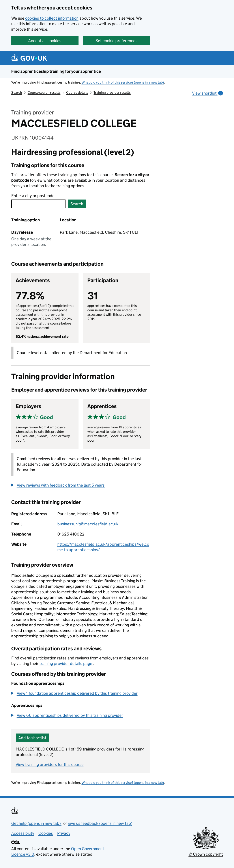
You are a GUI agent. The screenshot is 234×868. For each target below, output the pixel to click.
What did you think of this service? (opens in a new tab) (123, 82)
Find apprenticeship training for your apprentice (56, 71)
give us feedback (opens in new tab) (100, 823)
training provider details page (66, 664)
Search (17, 92)
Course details (77, 92)
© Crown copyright (206, 854)
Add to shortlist (32, 738)
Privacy (64, 833)
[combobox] (38, 204)
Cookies (46, 833)
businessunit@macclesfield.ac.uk (88, 524)
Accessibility (23, 833)
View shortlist (207, 93)
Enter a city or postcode (33, 196)
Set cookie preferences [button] (116, 41)
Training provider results (112, 92)
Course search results (44, 92)
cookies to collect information (52, 18)
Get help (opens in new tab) (36, 823)
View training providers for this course (50, 764)
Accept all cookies (45, 41)
